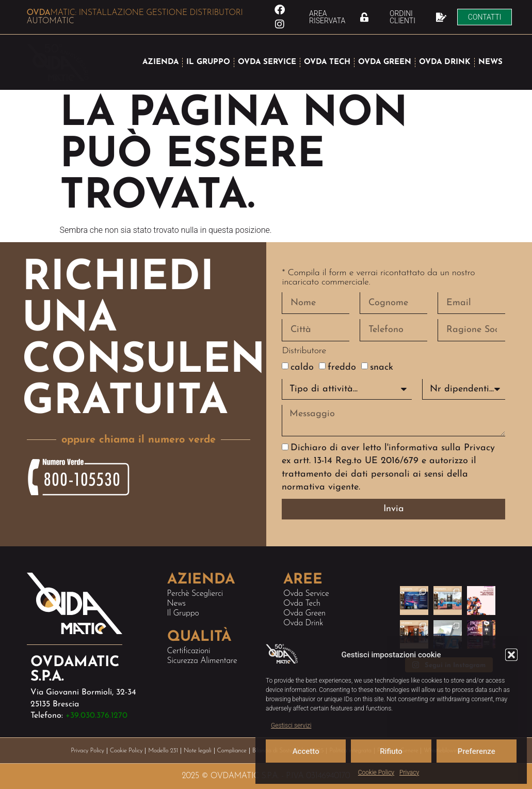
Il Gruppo (183, 613)
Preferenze (477, 751)
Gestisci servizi (291, 725)
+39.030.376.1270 (96, 716)
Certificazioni (189, 651)
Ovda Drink (303, 623)
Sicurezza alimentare (202, 661)
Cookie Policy (376, 772)
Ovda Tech (302, 604)
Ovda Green (304, 613)
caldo (302, 367)
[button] (511, 655)
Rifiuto (391, 751)
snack (382, 367)
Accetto (306, 751)
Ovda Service (306, 594)
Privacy (409, 772)
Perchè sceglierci (195, 594)
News (176, 604)
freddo (342, 367)
